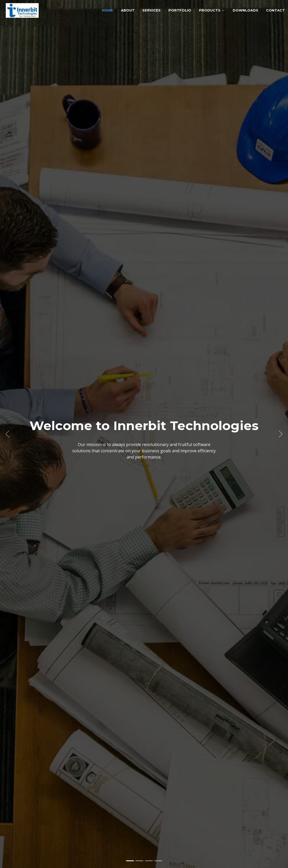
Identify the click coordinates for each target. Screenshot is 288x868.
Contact (275, 10)
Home (107, 10)
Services (151, 10)
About (128, 10)
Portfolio (180, 10)
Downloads (245, 10)
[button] (7, 434)
